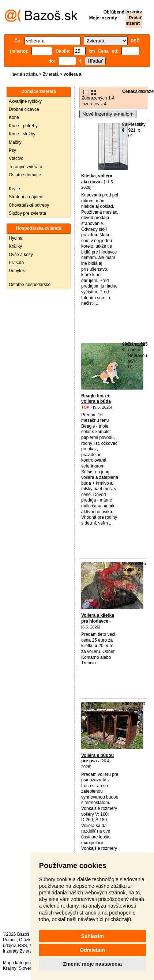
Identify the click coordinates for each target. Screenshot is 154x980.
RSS (22, 946)
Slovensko (29, 968)
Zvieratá (51, 74)
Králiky (15, 246)
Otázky (26, 940)
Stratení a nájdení (26, 197)
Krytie (14, 189)
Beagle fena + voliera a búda (96, 399)
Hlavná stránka (23, 74)
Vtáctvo (16, 158)
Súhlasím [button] (92, 936)
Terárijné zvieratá (25, 167)
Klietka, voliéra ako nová (97, 179)
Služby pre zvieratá (27, 213)
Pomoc (10, 940)
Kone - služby (22, 134)
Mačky (15, 142)
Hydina (16, 238)
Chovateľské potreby (29, 205)
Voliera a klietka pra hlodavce (98, 618)
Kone (14, 117)
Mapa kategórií (17, 963)
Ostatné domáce (25, 175)
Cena (127, 91)
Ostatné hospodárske (30, 285)
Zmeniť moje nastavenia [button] (92, 964)
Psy (12, 150)
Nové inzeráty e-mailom (108, 114)
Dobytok (17, 271)
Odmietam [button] (92, 950)
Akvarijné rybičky (25, 101)
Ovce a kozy (21, 255)
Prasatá (16, 263)
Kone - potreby (23, 126)
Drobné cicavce (24, 109)
